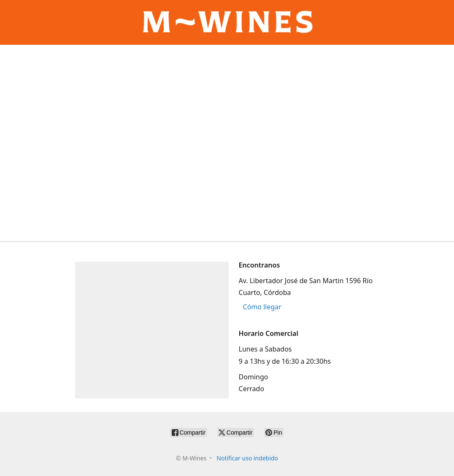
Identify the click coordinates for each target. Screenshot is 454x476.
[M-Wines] (227, 22)
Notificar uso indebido (247, 458)
